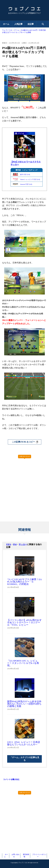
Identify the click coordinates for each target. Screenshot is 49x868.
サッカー (23, 544)
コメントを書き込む (11, 779)
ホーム (6, 24)
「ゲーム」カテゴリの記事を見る (25, 759)
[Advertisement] (24, 485)
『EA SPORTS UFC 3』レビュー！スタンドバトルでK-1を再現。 (23, 663)
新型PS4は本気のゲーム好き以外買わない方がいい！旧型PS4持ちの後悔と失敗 (24, 704)
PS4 (15, 544)
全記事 (31, 24)
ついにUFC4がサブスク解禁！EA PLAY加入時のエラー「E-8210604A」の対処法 (24, 582)
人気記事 (18, 24)
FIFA (9, 544)
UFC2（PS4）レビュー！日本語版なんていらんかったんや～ (24, 743)
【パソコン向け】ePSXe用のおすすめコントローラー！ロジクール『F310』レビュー (24, 622)
